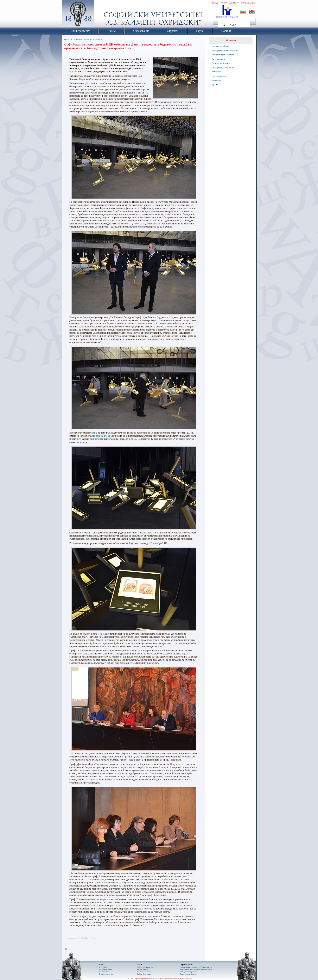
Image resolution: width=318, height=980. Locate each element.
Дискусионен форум (188, 974)
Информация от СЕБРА (223, 67)
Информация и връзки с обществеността (196, 967)
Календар (216, 80)
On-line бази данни (144, 974)
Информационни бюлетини (225, 50)
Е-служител (104, 972)
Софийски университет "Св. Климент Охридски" (101, 14)
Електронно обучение (145, 967)
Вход (215, 3)
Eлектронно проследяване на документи (196, 969)
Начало (68, 40)
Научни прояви (219, 76)
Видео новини (218, 59)
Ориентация (248, 3)
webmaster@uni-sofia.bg (182, 979)
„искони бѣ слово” (101, 436)
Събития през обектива (223, 55)
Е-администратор (106, 974)
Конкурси (216, 72)
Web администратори (188, 972)
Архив (215, 84)
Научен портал (142, 969)
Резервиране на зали (145, 972)
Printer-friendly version (67, 949)
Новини (78, 40)
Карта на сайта (229, 3)
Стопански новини (221, 63)
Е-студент (103, 967)
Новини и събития (93, 40)
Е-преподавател (106, 969)
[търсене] (233, 25)
